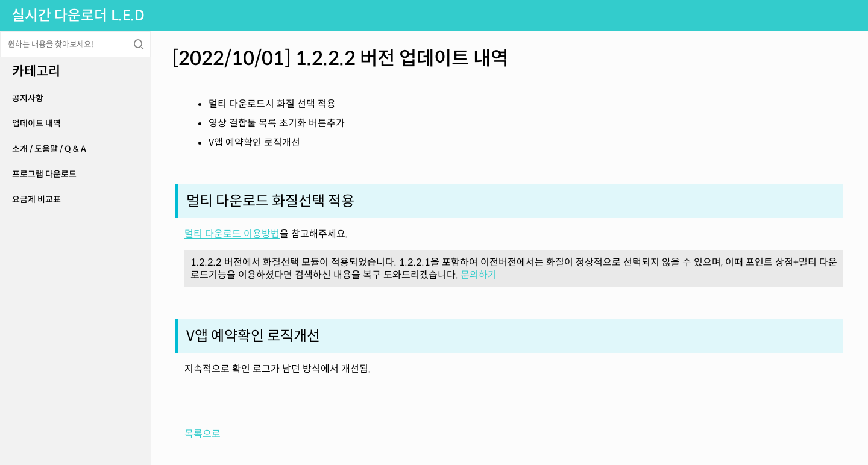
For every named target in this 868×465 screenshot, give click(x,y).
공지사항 (28, 98)
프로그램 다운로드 (44, 174)
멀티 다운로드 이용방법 (232, 234)
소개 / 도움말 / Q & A (49, 149)
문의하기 (479, 275)
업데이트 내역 (36, 123)
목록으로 (203, 434)
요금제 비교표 (36, 199)
